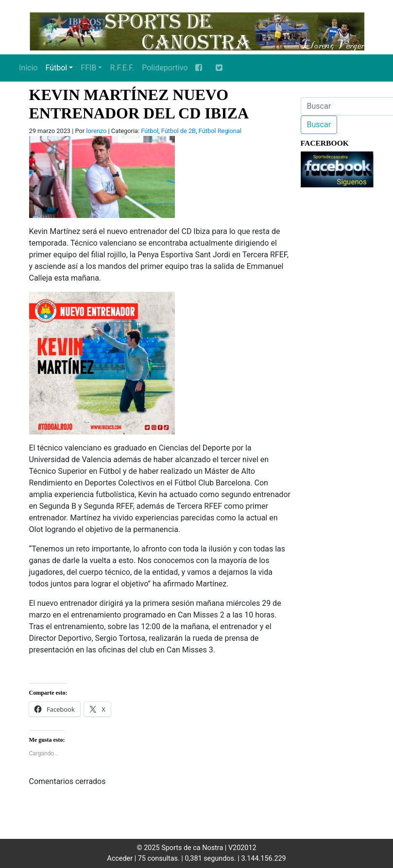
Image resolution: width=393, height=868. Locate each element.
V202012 (242, 848)
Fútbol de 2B (179, 131)
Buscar (319, 125)
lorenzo (96, 131)
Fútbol (56, 68)
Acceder (120, 859)
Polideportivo (165, 68)
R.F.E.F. (122, 68)
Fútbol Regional (220, 131)
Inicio (28, 68)
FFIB (88, 68)
